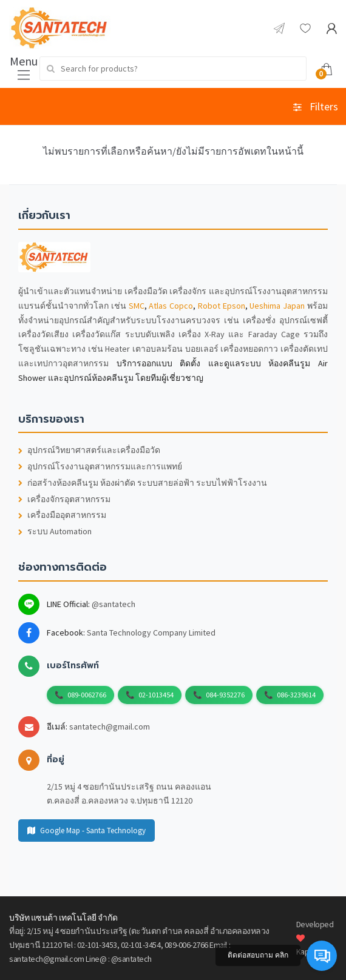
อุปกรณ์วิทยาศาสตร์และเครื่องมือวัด (89, 450)
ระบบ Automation (55, 532)
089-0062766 (87, 695)
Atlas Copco (171, 306)
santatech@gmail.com (110, 727)
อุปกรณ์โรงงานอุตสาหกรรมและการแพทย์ (100, 467)
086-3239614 (296, 695)
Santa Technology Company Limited (151, 633)
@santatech (114, 604)
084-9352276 (225, 695)
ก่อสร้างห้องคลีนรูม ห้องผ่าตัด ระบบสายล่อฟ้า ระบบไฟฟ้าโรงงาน (143, 483)
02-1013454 (156, 695)
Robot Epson (222, 306)
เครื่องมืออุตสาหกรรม (62, 515)
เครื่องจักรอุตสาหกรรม (64, 499)
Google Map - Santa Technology (86, 831)
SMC (137, 306)
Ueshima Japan (277, 306)
